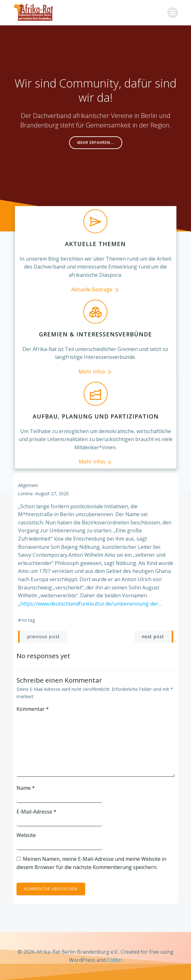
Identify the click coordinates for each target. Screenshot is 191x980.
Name (26, 788)
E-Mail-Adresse (36, 812)
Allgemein (28, 485)
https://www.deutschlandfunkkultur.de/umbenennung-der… (91, 604)
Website (26, 835)
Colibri (115, 960)
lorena (25, 493)
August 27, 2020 (52, 493)
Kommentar (33, 709)
